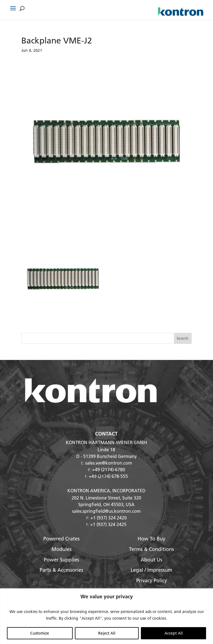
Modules (62, 549)
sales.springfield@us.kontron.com (106, 511)
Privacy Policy (152, 580)
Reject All (107, 633)
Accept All (174, 633)
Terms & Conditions (151, 549)
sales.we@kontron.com (109, 463)
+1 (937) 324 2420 (109, 518)
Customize (40, 633)
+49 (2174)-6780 (109, 469)
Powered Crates (61, 539)
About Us (151, 560)
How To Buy (151, 539)
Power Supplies (61, 560)
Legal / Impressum (151, 570)
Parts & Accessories (61, 570)
